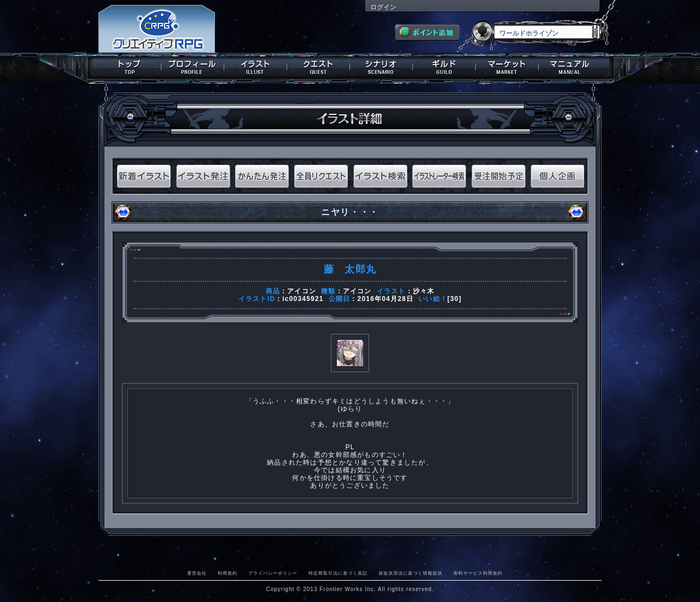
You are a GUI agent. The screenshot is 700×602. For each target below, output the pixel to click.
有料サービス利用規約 (478, 573)
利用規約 (227, 573)
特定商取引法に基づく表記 (338, 573)
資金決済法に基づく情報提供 (410, 573)
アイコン (302, 291)
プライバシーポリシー (273, 573)
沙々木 (424, 291)
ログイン (383, 7)
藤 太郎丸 (350, 269)
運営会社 (197, 573)
